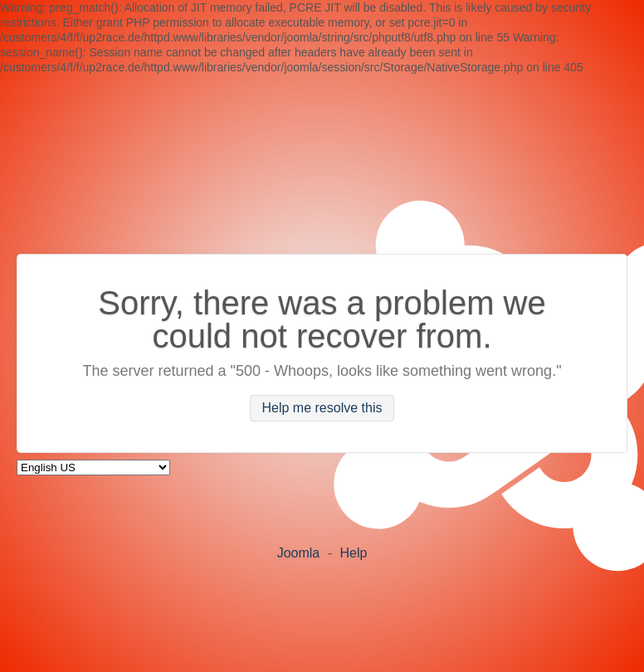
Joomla (299, 553)
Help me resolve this (322, 409)
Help (353, 553)
